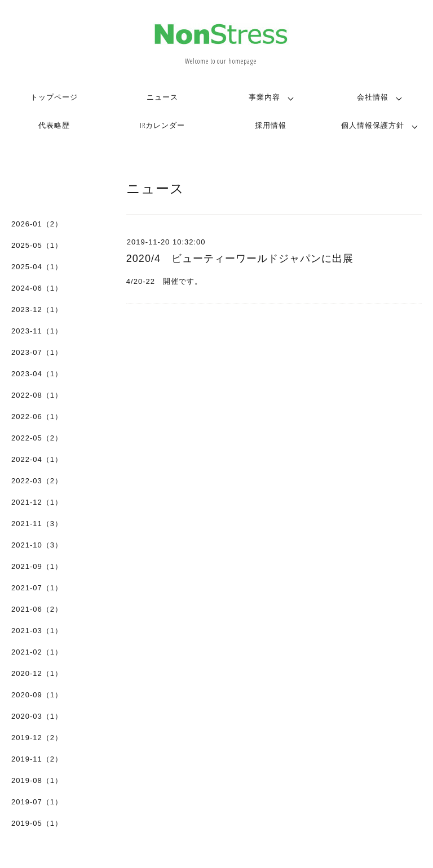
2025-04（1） (37, 267)
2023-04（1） (37, 374)
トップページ (54, 97)
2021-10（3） (37, 545)
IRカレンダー (162, 125)
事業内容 (264, 97)
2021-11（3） (37, 524)
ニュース (162, 97)
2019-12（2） (37, 738)
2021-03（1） (37, 631)
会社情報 (373, 97)
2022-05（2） (37, 438)
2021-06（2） (37, 609)
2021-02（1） (37, 652)
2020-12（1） (37, 673)
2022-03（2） (37, 481)
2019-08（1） (37, 780)
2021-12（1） (37, 502)
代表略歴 (54, 125)
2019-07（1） (37, 802)
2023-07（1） (37, 352)
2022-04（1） (37, 459)
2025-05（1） (37, 245)
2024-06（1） (37, 288)
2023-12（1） (37, 310)
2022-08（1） (37, 395)
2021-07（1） (37, 588)
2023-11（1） (37, 331)
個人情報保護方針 (373, 125)
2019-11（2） (37, 759)
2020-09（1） (37, 695)
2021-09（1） (37, 566)
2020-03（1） (37, 716)
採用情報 (271, 125)
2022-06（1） (37, 417)
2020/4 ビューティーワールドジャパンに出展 (240, 259)
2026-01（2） (37, 224)
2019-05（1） (37, 823)
